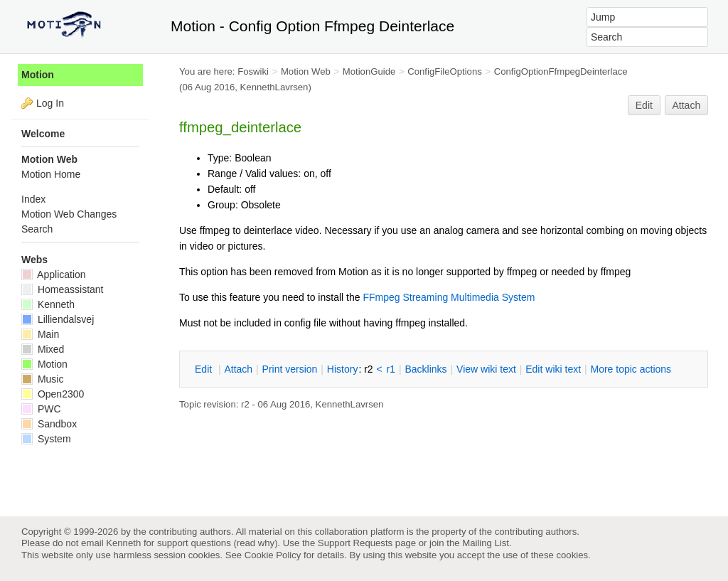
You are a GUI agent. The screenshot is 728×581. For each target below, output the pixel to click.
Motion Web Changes (69, 214)
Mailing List (486, 543)
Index (33, 199)
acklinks (425, 369)
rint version (290, 369)
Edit (644, 105)
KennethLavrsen (274, 87)
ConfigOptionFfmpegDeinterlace (561, 71)
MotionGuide (369, 71)
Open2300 (53, 394)
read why (256, 543)
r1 (391, 369)
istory (343, 369)
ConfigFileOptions (445, 71)
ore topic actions (631, 369)
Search (37, 229)
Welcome (43, 134)
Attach (687, 105)
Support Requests (355, 543)
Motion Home (51, 174)
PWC (41, 409)
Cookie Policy (273, 555)
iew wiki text (486, 369)
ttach (238, 369)
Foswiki (253, 71)
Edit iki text (553, 369)
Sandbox (49, 424)
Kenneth (48, 304)
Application (54, 274)
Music (42, 379)
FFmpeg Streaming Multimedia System (449, 297)
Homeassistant (62, 289)
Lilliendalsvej (58, 319)
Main (40, 334)
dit (205, 369)
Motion (38, 75)
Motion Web (306, 71)
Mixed (43, 349)
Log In (50, 103)
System (46, 439)
